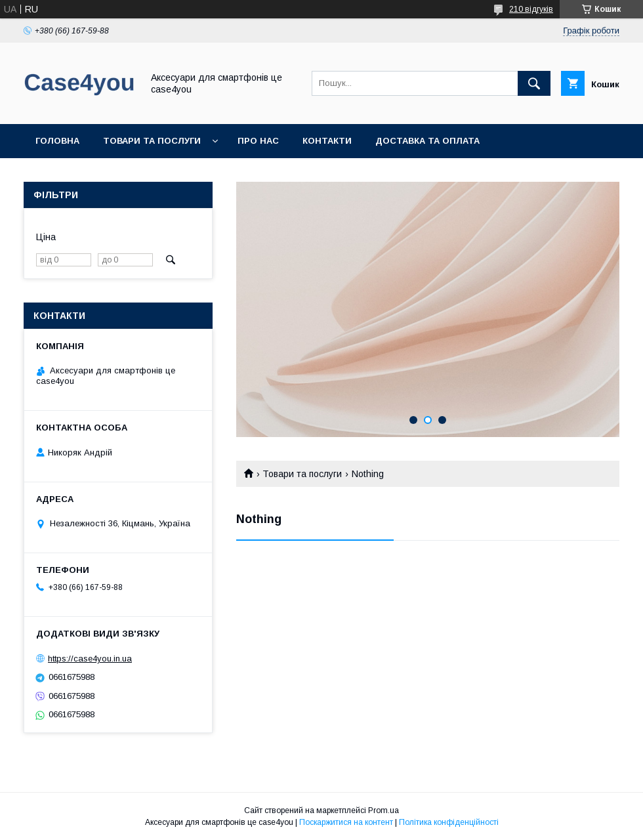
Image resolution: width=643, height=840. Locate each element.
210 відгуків (531, 9)
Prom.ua (384, 810)
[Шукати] (534, 83)
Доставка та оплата (427, 141)
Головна (57, 141)
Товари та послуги (152, 141)
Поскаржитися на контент (346, 822)
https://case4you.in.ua (90, 659)
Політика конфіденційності (449, 822)
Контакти (327, 141)
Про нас (258, 141)
